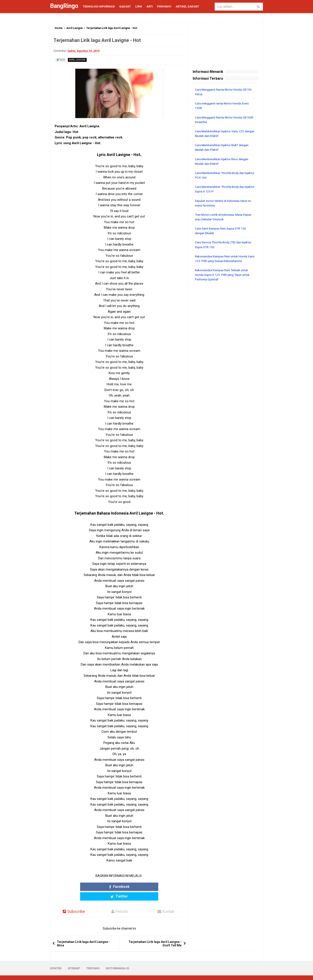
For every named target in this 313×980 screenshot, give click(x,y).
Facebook (102, 887)
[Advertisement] (226, 351)
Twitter (136, 887)
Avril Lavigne (75, 28)
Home (59, 28)
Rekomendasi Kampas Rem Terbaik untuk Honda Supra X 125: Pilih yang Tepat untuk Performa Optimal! (224, 274)
